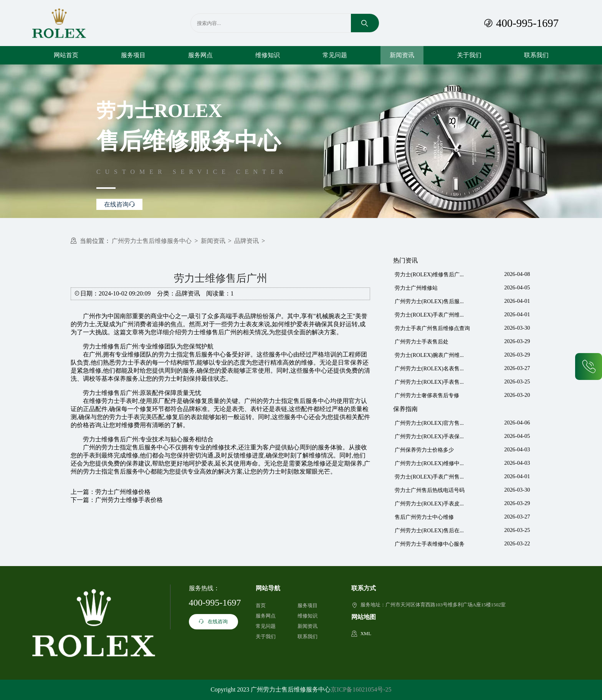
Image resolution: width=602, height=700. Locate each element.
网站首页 (66, 55)
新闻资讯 (402, 55)
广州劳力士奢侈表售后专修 (427, 395)
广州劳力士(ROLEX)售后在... (429, 530)
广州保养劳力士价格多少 (424, 450)
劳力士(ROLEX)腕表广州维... (429, 355)
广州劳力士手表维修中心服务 (430, 544)
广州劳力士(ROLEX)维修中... (429, 463)
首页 (261, 606)
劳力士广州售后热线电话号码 (430, 490)
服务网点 (200, 55)
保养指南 (405, 409)
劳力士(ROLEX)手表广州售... (429, 477)
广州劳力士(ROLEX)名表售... (429, 368)
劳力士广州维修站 (416, 288)
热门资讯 (405, 260)
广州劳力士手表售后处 (422, 342)
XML (366, 634)
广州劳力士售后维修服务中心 (152, 241)
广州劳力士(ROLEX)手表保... (429, 436)
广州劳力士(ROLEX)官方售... (429, 423)
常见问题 (335, 55)
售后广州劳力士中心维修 (424, 517)
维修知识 (268, 55)
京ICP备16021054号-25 (361, 689)
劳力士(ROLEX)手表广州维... (429, 315)
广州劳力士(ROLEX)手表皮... (429, 504)
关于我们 (469, 55)
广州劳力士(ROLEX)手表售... (429, 382)
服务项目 (133, 55)
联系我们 (536, 55)
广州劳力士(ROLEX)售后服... (429, 301)
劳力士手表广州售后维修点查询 (432, 328)
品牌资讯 (246, 241)
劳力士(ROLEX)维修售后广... (429, 274)
